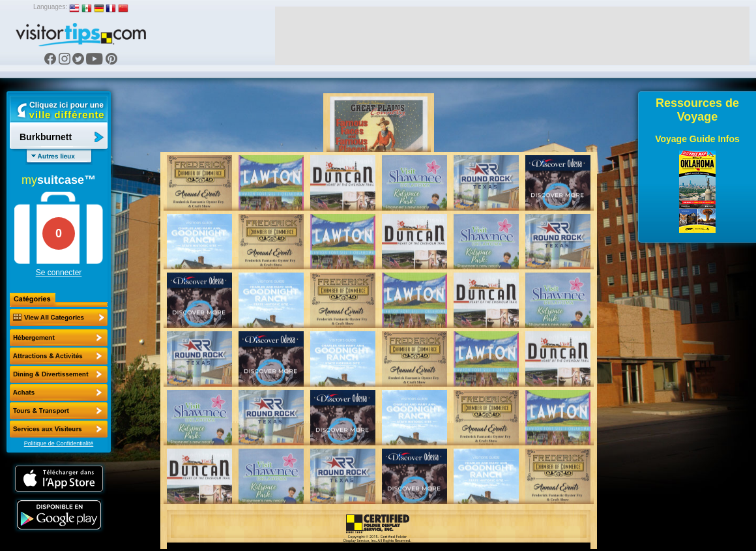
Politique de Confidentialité (59, 443)
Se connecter (59, 273)
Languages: (50, 7)
